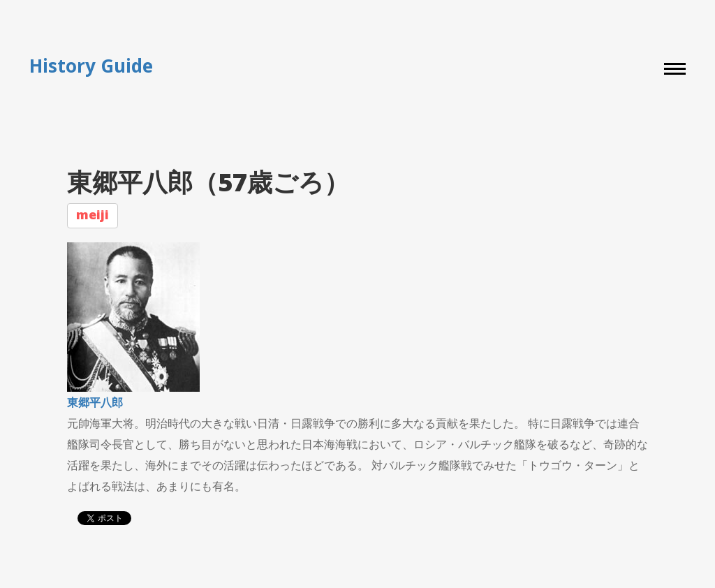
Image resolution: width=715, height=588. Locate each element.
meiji (93, 214)
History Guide (91, 66)
